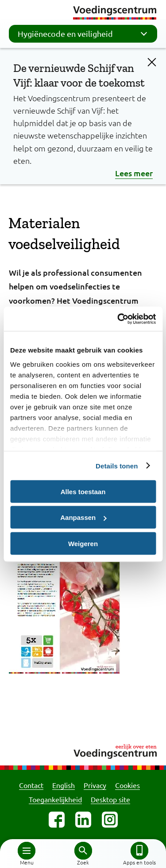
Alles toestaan (83, 491)
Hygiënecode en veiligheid (85, 34)
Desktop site (110, 799)
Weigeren (83, 543)
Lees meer (134, 173)
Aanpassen (83, 517)
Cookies (127, 785)
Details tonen (117, 466)
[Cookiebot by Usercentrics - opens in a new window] (118, 319)
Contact (31, 785)
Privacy (95, 785)
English (64, 785)
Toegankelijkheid (55, 799)
